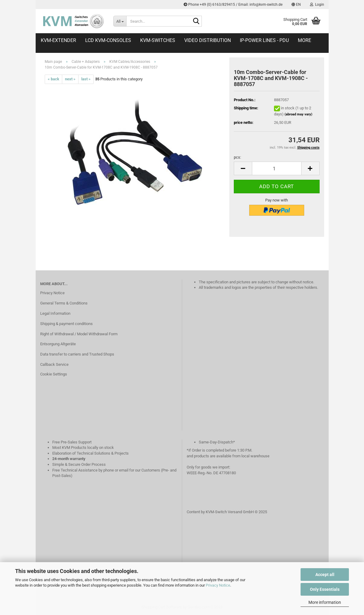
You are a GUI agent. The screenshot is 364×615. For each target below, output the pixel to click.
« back (53, 79)
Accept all (325, 575)
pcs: (237, 157)
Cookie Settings (54, 374)
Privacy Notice (218, 585)
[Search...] (120, 21)
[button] (296, 5)
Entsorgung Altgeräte (58, 344)
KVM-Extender (58, 40)
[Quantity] (277, 168)
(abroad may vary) (298, 114)
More (304, 40)
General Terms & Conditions (64, 303)
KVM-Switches (158, 40)
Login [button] (317, 5)
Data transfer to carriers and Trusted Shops (77, 354)
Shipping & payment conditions (66, 324)
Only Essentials (325, 589)
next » (70, 79)
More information (325, 602)
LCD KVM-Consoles (108, 40)
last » (86, 79)
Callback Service (54, 364)
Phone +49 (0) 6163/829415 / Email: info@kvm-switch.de (233, 5)
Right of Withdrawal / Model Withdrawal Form (79, 334)
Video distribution (208, 40)
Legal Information (55, 313)
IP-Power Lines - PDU (264, 40)
